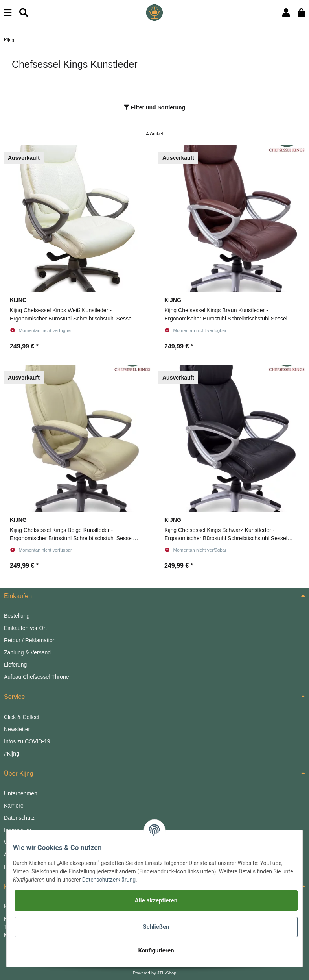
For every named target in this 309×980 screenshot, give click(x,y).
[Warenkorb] (301, 13)
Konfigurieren (156, 950)
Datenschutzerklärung (109, 880)
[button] (286, 13)
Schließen (156, 927)
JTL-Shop (167, 973)
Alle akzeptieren (156, 900)
